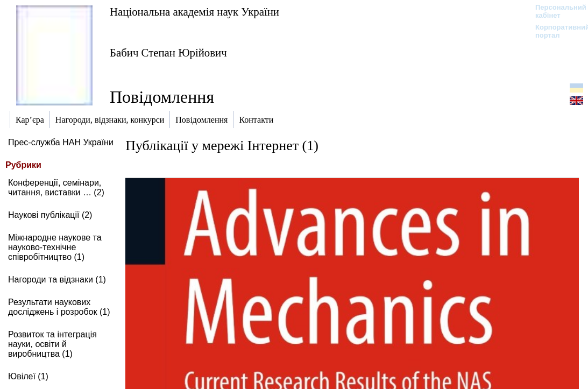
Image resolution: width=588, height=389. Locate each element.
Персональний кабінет (555, 11)
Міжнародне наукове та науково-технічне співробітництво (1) (55, 247)
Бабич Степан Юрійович (168, 52)
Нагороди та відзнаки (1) (57, 280)
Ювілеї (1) (28, 376)
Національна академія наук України (194, 12)
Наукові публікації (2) (50, 215)
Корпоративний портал (555, 31)
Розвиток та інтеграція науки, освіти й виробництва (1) (52, 344)
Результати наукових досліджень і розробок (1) (59, 307)
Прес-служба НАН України (61, 142)
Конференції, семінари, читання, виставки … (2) (56, 188)
